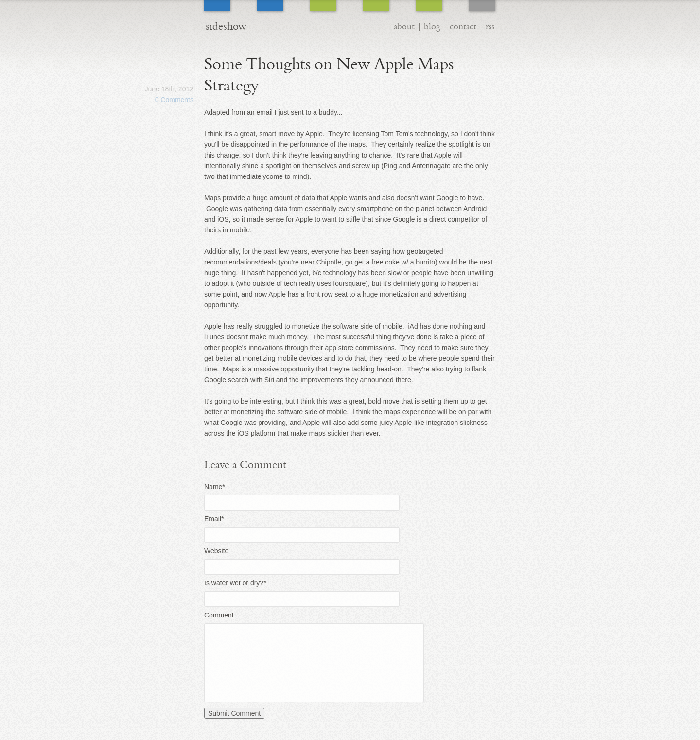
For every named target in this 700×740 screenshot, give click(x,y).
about (404, 26)
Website (216, 551)
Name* (215, 487)
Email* (214, 519)
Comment (219, 615)
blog (432, 26)
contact (463, 26)
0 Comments (174, 100)
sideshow (226, 26)
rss (490, 26)
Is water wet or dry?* (235, 583)
